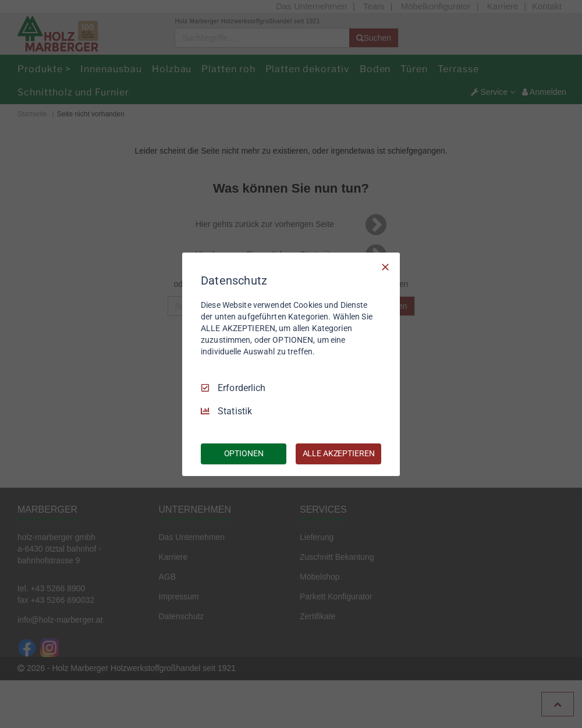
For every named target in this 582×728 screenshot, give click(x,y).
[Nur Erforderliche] (385, 267)
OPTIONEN (244, 453)
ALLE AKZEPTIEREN (339, 453)
